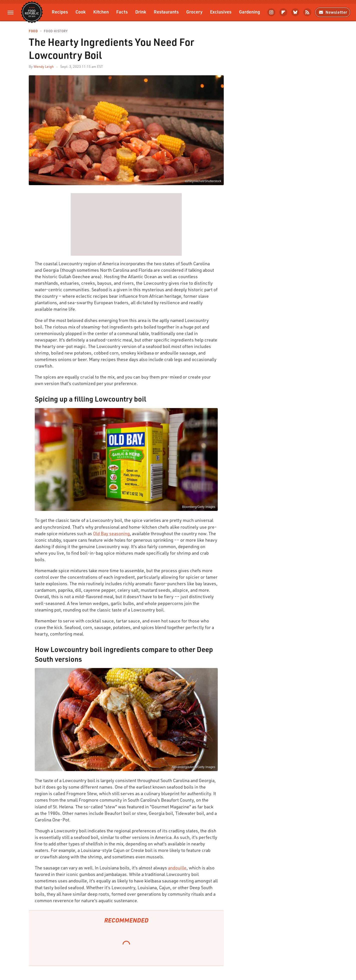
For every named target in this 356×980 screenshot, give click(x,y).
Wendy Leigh (44, 66)
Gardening (249, 12)
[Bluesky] (295, 12)
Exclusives (221, 12)
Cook (81, 12)
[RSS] (307, 12)
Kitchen (101, 12)
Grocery (194, 12)
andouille (177, 868)
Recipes (60, 12)
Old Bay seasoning (111, 533)
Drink (141, 12)
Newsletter (333, 12)
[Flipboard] (283, 12)
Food (33, 31)
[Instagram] (271, 12)
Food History (56, 31)
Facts (122, 12)
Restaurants (166, 12)
